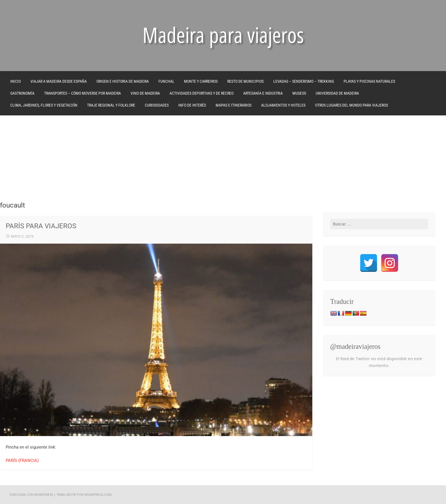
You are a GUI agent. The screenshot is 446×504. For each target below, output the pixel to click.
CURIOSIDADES (157, 105)
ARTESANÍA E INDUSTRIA (263, 93)
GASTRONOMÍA (22, 93)
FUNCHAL (166, 81)
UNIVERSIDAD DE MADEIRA (337, 93)
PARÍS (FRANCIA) (22, 461)
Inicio (16, 81)
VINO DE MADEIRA (145, 93)
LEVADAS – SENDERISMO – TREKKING (304, 81)
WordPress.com (98, 495)
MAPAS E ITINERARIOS (234, 105)
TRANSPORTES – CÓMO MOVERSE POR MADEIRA (82, 93)
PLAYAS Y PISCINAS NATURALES (369, 81)
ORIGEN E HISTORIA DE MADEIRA (123, 81)
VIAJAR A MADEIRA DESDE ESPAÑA (59, 81)
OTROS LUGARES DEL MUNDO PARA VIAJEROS (352, 105)
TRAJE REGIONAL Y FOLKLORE (111, 105)
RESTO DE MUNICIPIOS (245, 81)
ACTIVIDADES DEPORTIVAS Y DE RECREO (202, 93)
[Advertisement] (223, 158)
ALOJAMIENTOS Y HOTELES (283, 105)
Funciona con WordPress (31, 495)
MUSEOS (299, 93)
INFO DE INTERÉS (192, 105)
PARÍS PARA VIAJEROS (41, 226)
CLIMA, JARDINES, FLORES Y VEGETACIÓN (44, 105)
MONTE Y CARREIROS (201, 81)
